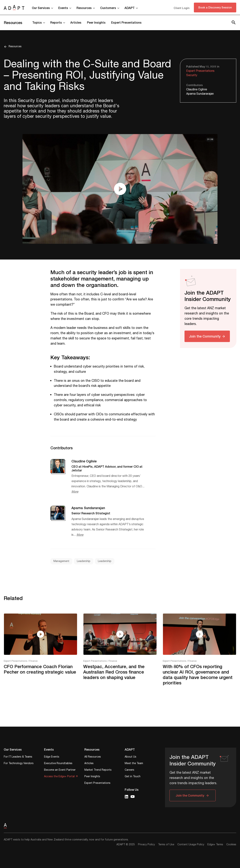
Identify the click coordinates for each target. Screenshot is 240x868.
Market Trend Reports (98, 770)
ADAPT (130, 8)
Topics (37, 22)
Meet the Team (134, 764)
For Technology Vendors (19, 764)
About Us (130, 757)
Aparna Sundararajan (200, 94)
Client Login (181, 8)
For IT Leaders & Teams (18, 757)
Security (192, 75)
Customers (108, 8)
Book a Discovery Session (215, 7)
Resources (84, 8)
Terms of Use (166, 845)
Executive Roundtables (58, 764)
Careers (129, 770)
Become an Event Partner (60, 770)
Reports (56, 22)
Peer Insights (96, 22)
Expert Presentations (126, 22)
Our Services (41, 8)
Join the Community (205, 336)
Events (63, 8)
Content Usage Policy (191, 845)
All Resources (93, 757)
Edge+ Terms (215, 845)
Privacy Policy (146, 845)
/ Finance (33, 661)
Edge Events (52, 757)
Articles (76, 22)
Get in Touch (133, 777)
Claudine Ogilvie (197, 90)
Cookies (231, 845)
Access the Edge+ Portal (59, 777)
